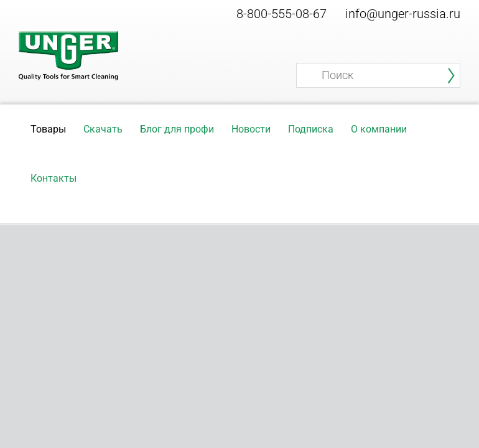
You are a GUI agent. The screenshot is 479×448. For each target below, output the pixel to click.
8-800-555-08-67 (281, 14)
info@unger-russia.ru (403, 14)
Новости (251, 129)
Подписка (311, 129)
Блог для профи (177, 129)
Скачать (103, 129)
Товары (48, 129)
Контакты (53, 178)
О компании (379, 129)
